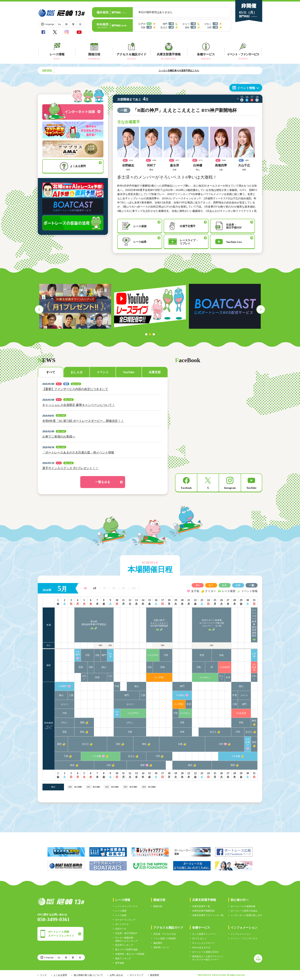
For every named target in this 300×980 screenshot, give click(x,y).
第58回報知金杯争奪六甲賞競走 (94, 623)
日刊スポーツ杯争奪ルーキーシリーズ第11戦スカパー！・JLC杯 (212, 623)
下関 (66, 756)
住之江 (213, 732)
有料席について (161, 947)
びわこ (84, 677)
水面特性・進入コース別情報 (130, 954)
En (59, 24)
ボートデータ (122, 924)
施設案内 (158, 943)
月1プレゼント (199, 938)
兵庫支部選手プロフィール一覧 (208, 915)
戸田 (87, 655)
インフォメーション (241, 934)
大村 (221, 744)
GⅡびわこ (205, 677)
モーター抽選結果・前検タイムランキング (126, 939)
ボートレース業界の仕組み (244, 911)
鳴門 (104, 655)
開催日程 (158, 906)
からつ (221, 677)
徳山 (104, 667)
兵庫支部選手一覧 (201, 906)
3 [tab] (154, 334)
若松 (82, 732)
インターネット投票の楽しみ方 (246, 915)
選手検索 (120, 963)
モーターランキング (125, 920)
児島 (97, 655)
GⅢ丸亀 (236, 756)
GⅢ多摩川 (248, 742)
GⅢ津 (110, 655)
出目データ (121, 929)
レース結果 (121, 915)
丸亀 (180, 744)
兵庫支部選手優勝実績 (203, 911)
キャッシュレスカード (203, 943)
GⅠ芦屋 (159, 677)
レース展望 (121, 911)
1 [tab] (146, 334)
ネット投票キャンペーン (204, 934)
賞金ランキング (123, 958)
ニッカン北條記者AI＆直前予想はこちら (200, 70)
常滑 (202, 655)
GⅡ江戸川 (153, 655)
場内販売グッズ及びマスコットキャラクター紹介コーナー (208, 958)
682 (110, 645)
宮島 (221, 655)
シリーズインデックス (126, 906)
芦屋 (117, 686)
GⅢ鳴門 (78, 653)
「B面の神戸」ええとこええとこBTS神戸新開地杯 (159, 623)
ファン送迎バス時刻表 (165, 938)
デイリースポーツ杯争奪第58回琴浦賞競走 (254, 623)
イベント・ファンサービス (244, 938)
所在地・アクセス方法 (165, 934)
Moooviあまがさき (201, 947)
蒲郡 (82, 723)
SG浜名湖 (225, 667)
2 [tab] (150, 334)
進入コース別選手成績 (126, 950)
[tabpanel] (75, 306)
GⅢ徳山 (180, 695)
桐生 (254, 721)
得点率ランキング (124, 945)
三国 (71, 695)
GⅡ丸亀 (97, 756)
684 (100, 645)
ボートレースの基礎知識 (243, 906)
